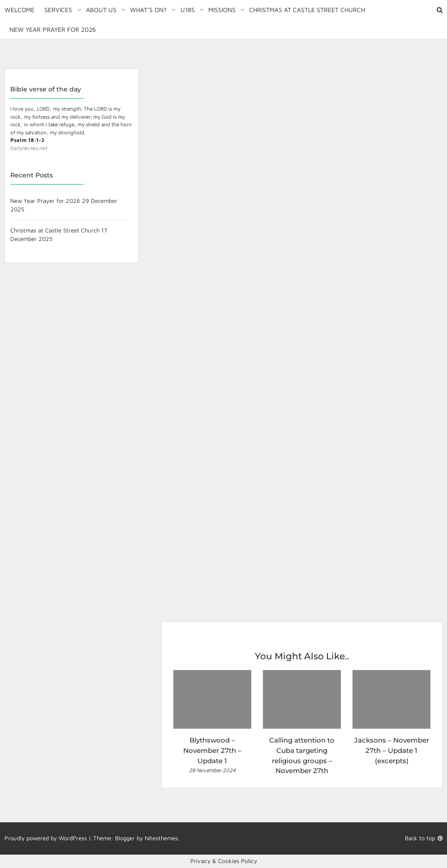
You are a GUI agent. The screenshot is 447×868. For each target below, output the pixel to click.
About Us (101, 10)
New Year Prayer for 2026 (53, 29)
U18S (188, 10)
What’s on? (148, 10)
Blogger (125, 838)
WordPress (73, 838)
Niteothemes (161, 838)
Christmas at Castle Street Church (307, 10)
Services (58, 10)
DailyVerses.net (29, 148)
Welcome (19, 10)
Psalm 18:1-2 (27, 140)
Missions (222, 10)
